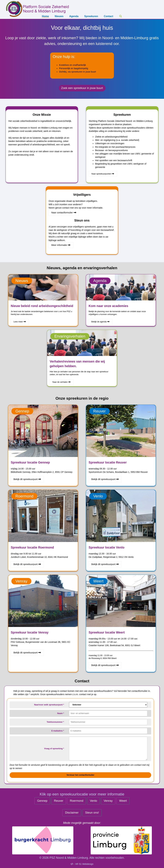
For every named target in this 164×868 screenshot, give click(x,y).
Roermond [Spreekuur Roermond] (77, 801)
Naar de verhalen (61, 382)
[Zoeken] (121, 16)
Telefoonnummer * (55, 722)
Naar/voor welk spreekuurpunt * (49, 705)
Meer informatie (61, 245)
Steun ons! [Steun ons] (92, 813)
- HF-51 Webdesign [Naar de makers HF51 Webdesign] (82, 864)
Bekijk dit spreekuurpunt (27, 479)
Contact (108, 16)
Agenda (74, 16)
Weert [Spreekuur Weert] (123, 801)
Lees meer (20, 322)
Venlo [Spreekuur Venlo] (93, 801)
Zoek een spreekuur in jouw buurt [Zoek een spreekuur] (82, 88)
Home (45, 16)
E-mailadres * (58, 731)
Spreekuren (91, 16)
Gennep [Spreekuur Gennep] (42, 801)
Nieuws (59, 16)
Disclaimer (72, 813)
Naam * (61, 713)
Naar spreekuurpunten (103, 174)
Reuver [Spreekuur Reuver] (59, 801)
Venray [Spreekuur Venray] (108, 801)
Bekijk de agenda (100, 322)
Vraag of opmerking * (54, 749)
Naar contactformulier (64, 213)
